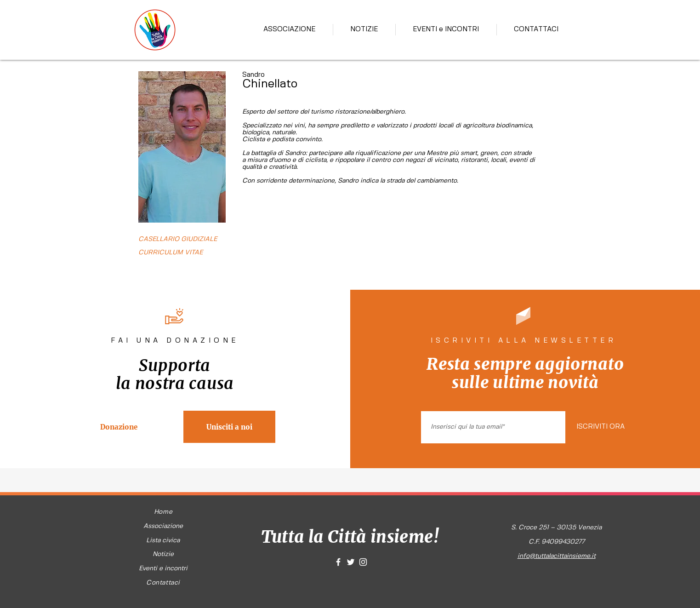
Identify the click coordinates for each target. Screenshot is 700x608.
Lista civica (163, 540)
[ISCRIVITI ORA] (600, 427)
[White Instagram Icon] (363, 562)
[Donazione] (119, 427)
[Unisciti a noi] (229, 427)
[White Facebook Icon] (338, 562)
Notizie (163, 554)
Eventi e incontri (163, 568)
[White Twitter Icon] (351, 562)
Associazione (163, 526)
